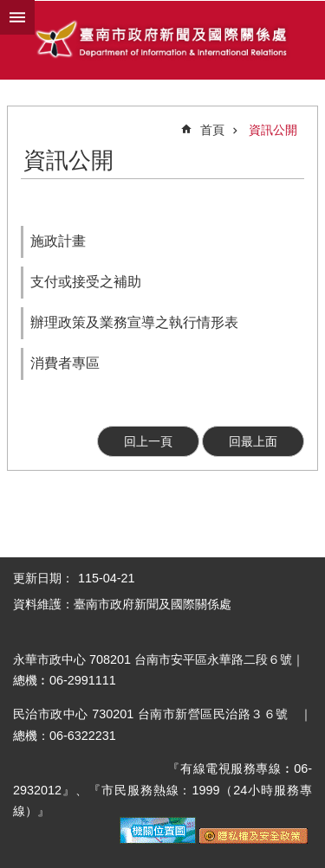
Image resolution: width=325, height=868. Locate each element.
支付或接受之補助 (86, 282)
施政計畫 (58, 241)
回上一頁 (148, 441)
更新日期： (43, 578)
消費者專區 (65, 363)
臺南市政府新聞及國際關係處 (162, 41)
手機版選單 (17, 17)
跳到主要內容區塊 (9, 9)
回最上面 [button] (253, 441)
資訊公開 (273, 130)
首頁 (212, 130)
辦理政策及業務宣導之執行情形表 (134, 322)
